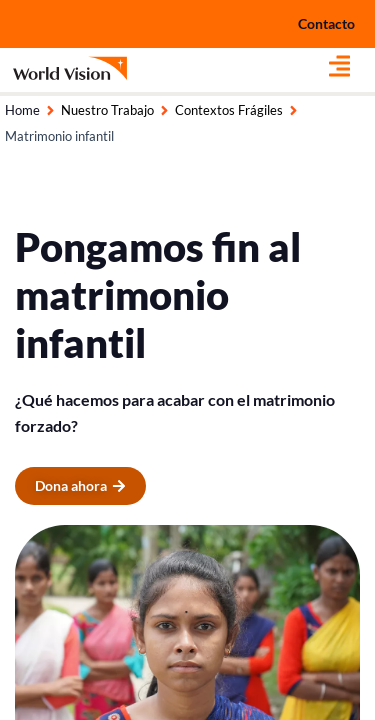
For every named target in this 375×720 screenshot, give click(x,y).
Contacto (326, 23)
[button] (352, 65)
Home (22, 110)
